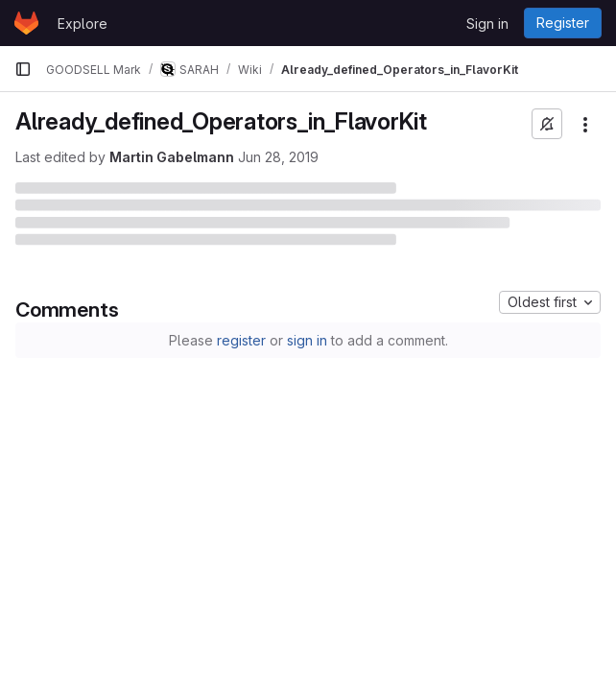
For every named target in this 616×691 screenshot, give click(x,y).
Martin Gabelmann (172, 157)
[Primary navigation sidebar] (23, 69)
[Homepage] (26, 23)
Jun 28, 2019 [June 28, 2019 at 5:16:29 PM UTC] (278, 157)
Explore (83, 24)
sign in (307, 340)
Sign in (487, 24)
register (241, 340)
